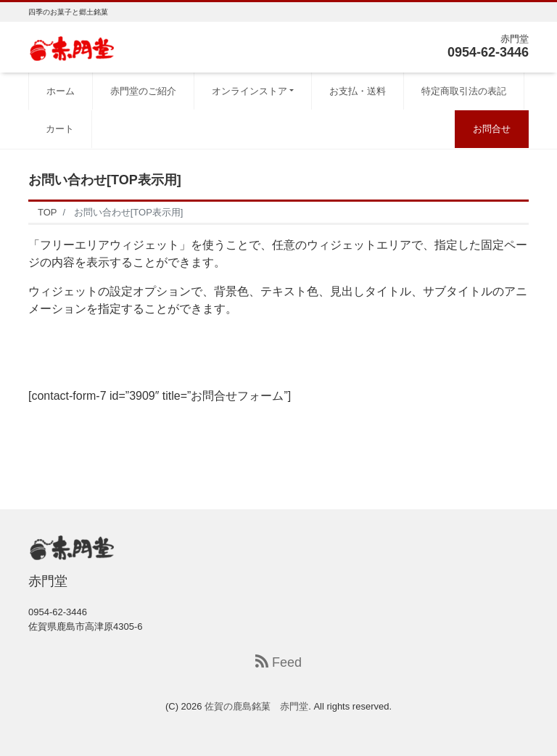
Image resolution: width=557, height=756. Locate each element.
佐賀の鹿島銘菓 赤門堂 (256, 706)
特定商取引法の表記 (464, 91)
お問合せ (492, 129)
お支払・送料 (358, 91)
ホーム (61, 91)
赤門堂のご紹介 (143, 91)
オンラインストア (249, 91)
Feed (278, 662)
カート (60, 129)
